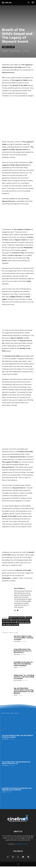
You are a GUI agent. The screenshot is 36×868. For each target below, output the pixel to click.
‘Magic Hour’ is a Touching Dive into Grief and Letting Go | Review (24, 677)
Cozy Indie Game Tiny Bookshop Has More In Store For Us (23, 651)
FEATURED (15, 620)
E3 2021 (29, 618)
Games (16, 667)
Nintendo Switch (9, 622)
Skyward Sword (24, 622)
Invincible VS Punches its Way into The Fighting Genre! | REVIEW (23, 664)
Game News (17, 641)
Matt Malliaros (16, 51)
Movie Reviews (18, 680)
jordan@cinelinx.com (22, 844)
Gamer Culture (8, 47)
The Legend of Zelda (10, 625)
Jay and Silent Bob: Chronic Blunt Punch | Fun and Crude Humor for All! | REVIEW (24, 691)
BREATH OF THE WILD (17, 618)
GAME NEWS (25, 620)
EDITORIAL (6, 620)
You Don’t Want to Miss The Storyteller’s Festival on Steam (23, 638)
